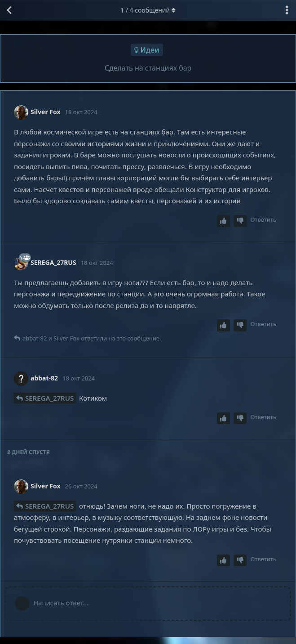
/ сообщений (148, 10)
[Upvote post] (224, 221)
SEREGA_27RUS (49, 398)
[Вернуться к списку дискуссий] (9, 10)
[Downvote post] (240, 221)
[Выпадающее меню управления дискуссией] (287, 10)
